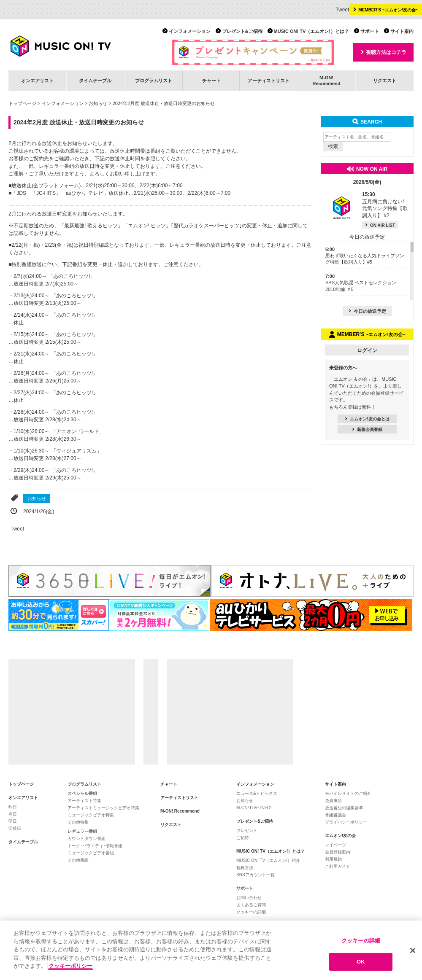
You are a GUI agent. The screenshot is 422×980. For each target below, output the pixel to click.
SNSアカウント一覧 (256, 875)
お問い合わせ (249, 898)
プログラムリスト (154, 81)
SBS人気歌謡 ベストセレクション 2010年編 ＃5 (361, 283)
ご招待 (243, 838)
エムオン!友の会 (340, 836)
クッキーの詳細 (251, 912)
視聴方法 (245, 868)
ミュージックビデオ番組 (91, 853)
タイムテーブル (95, 81)
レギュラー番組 (82, 831)
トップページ (22, 103)
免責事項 (333, 801)
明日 (13, 821)
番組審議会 (335, 815)
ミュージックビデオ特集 (91, 815)
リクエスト (385, 81)
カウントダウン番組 (87, 839)
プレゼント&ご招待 (242, 31)
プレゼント (247, 831)
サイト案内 (402, 31)
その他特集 (78, 822)
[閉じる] (413, 950)
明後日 (15, 828)
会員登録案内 (338, 852)
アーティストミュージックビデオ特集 (103, 808)
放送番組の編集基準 (344, 808)
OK (361, 962)
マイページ (335, 845)
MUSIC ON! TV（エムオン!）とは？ (311, 31)
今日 (13, 814)
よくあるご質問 (251, 905)
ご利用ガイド (338, 866)
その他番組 (78, 860)
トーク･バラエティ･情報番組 (95, 846)
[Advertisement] (72, 712)
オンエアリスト (37, 81)
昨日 (13, 807)
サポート (370, 31)
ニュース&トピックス (257, 793)
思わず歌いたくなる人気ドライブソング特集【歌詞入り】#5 (365, 256)
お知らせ (98, 103)
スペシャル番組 (82, 793)
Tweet (342, 10)
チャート (211, 81)
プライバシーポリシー (346, 822)
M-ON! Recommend (180, 811)
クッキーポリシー (70, 966)
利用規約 (333, 859)
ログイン (367, 350)
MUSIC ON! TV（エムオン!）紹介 (268, 860)
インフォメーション (190, 31)
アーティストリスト (269, 81)
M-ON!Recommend (326, 80)
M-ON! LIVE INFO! (254, 808)
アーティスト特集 (84, 801)
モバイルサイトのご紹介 (348, 793)
